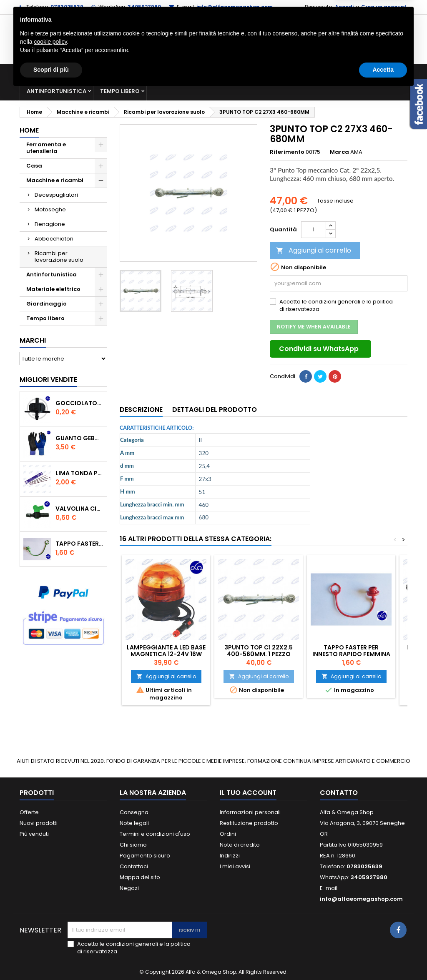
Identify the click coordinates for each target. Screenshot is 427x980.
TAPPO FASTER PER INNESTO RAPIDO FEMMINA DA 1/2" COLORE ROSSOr (351, 654)
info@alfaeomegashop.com (235, 7)
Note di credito (240, 845)
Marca (339, 152)
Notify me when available (314, 327)
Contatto (339, 793)
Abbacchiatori (54, 239)
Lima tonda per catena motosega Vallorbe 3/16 (79, 473)
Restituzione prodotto (249, 823)
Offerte (29, 812)
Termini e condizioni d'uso (155, 834)
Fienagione (50, 224)
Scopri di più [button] (51, 957)
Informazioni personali (250, 812)
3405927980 (144, 7)
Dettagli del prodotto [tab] (215, 410)
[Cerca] (213, 39)
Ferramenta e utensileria (87, 73)
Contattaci (134, 866)
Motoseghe (50, 209)
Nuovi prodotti (39, 823)
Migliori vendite (48, 380)
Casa (296, 73)
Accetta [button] (383, 957)
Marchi (33, 340)
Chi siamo (133, 845)
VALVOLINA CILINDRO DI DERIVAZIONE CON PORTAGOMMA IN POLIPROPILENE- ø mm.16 (79, 509)
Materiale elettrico (244, 73)
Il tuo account (248, 793)
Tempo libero (120, 91)
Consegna (134, 812)
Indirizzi (230, 856)
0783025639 (67, 7)
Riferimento (287, 152)
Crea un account (384, 7)
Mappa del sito (140, 877)
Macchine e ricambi (169, 73)
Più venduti (34, 834)
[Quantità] (314, 230)
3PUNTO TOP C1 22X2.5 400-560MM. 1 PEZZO (259, 651)
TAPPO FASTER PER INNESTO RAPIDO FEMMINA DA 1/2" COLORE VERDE (79, 544)
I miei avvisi (235, 866)
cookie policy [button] (50, 929)
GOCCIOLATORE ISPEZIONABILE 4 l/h (79, 403)
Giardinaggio (340, 73)
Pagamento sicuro (145, 856)
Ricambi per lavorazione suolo (59, 257)
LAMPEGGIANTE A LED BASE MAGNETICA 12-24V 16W (166, 651)
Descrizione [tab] (141, 410)
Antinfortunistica (57, 91)
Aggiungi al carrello (314, 250)
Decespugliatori (56, 195)
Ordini (228, 834)
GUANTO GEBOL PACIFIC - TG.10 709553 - (79, 438)
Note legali (134, 823)
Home (29, 130)
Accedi (344, 7)
